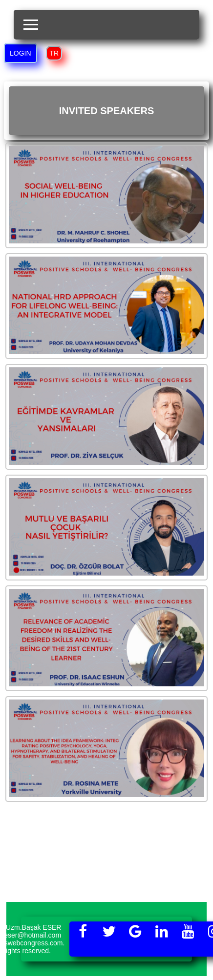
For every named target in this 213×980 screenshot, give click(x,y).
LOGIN (21, 53)
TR (54, 53)
